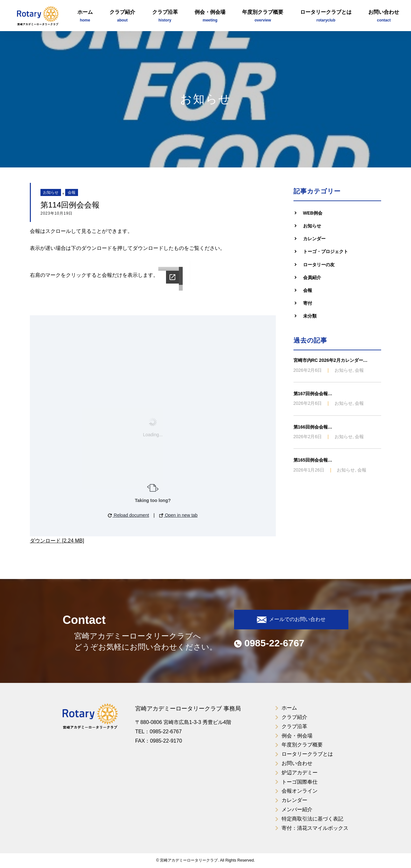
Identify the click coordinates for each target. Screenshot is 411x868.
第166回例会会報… (313, 427)
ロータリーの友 (319, 265)
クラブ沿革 (165, 17)
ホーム (85, 17)
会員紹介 (312, 277)
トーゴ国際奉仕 (300, 782)
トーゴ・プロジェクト (326, 251)
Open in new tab (179, 515)
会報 (72, 192)
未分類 (310, 316)
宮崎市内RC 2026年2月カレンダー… (331, 360)
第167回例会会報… (313, 394)
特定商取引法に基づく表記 (312, 819)
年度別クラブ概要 (263, 17)
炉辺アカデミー (300, 773)
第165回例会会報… (313, 460)
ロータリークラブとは (326, 17)
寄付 (308, 303)
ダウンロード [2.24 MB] (57, 541)
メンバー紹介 (297, 809)
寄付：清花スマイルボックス (315, 828)
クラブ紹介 (122, 17)
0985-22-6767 (269, 643)
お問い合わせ (384, 17)
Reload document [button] (128, 515)
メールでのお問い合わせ (291, 620)
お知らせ (51, 192)
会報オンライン (300, 791)
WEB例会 (313, 213)
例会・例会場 (210, 17)
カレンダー (314, 239)
